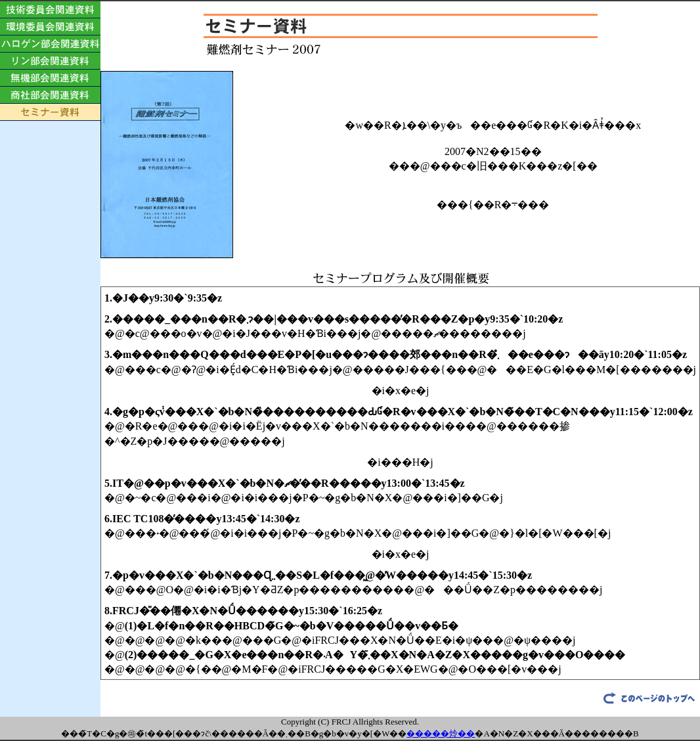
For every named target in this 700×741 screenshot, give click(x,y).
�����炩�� (441, 733)
